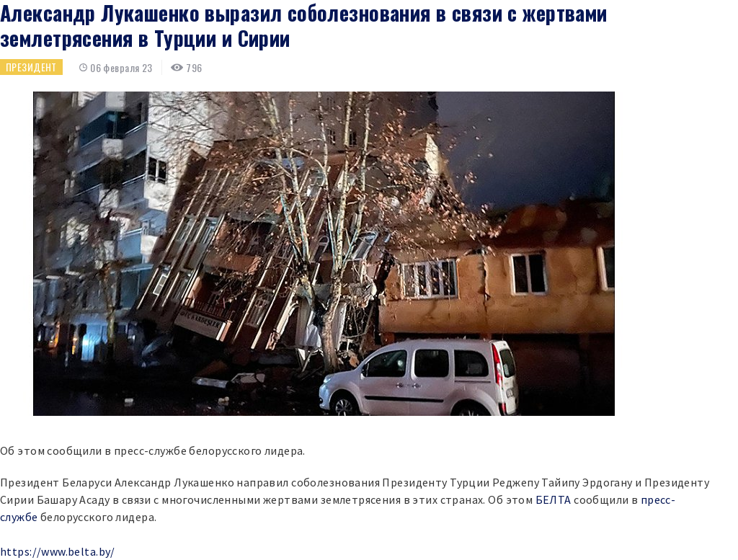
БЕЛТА (553, 499)
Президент (31, 67)
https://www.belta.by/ (58, 551)
